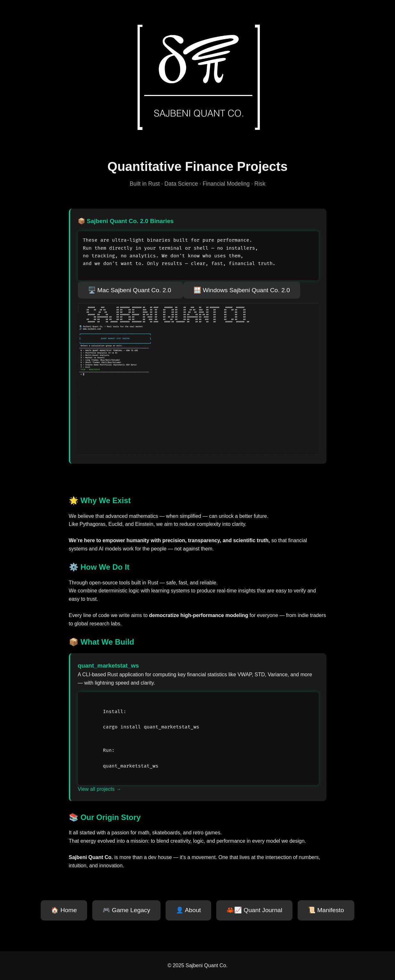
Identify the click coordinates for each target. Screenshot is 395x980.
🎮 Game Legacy (126, 910)
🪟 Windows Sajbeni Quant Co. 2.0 (242, 290)
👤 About (188, 910)
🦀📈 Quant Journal (254, 910)
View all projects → (100, 789)
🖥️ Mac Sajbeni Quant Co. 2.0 (131, 290)
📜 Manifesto (326, 910)
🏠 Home (64, 910)
